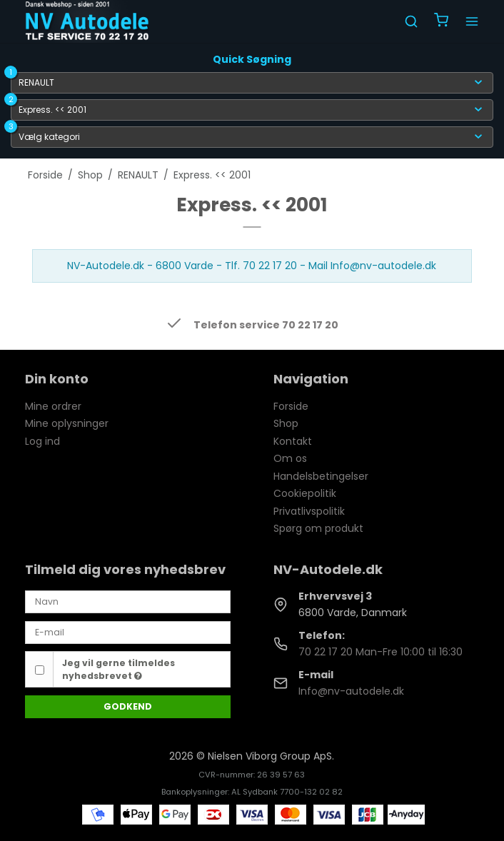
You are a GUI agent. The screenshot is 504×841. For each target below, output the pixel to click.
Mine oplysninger (67, 423)
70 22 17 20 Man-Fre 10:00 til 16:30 (380, 652)
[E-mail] (128, 632)
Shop (286, 423)
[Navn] (128, 601)
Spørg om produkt (318, 528)
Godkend (128, 706)
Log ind (42, 441)
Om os (290, 458)
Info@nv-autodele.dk (351, 691)
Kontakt (293, 441)
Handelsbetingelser (321, 476)
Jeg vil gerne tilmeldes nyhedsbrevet (119, 669)
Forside (291, 406)
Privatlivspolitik (309, 511)
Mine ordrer (53, 406)
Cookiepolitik (305, 493)
